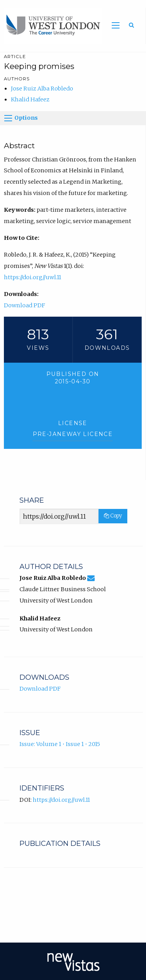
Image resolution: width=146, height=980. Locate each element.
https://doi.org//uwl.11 (33, 277)
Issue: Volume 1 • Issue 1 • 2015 (60, 744)
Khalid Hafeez (30, 99)
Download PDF (25, 305)
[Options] (8, 118)
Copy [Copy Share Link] (113, 516)
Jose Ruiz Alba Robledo (42, 89)
